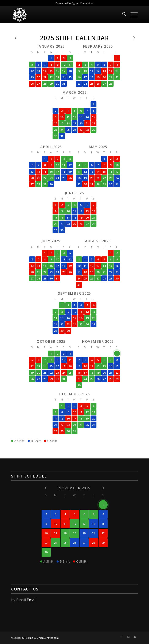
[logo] (62, 15)
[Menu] (132, 15)
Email (32, 600)
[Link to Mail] (135, 637)
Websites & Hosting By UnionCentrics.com (35, 638)
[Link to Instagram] (128, 637)
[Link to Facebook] (122, 637)
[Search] (122, 15)
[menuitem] (122, 15)
